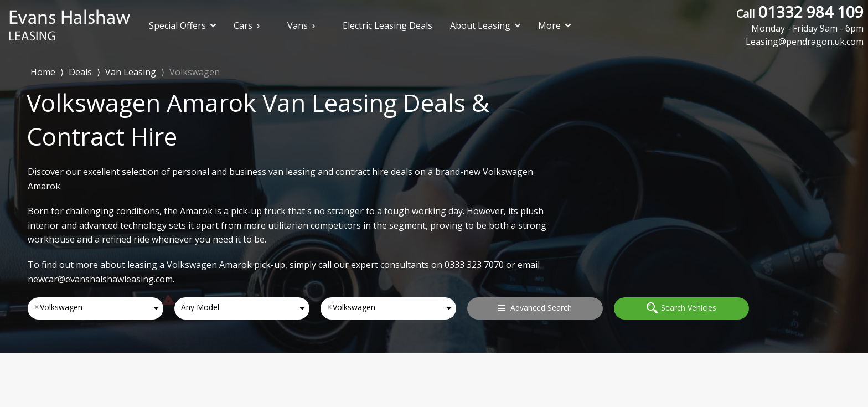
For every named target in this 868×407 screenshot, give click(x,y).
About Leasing (485, 25)
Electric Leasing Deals (387, 25)
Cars (243, 25)
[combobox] (95, 308)
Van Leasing (131, 72)
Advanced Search (535, 308)
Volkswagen (195, 72)
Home (43, 71)
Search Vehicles (681, 308)
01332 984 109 (800, 18)
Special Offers (182, 25)
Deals (80, 72)
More (554, 25)
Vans (298, 25)
